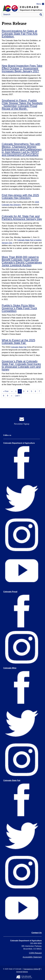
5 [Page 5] (32, 391)
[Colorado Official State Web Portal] (22, 977)
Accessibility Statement (32, 957)
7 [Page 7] (39, 391)
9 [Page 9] (8, 396)
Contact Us (37, 933)
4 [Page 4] (28, 391)
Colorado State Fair (19, 347)
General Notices (22, 972)
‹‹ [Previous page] (12, 391)
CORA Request (35, 953)
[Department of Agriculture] (22, 8)
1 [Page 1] (16, 391)
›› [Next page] (12, 396)
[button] (41, 4)
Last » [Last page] (18, 396)
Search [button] (41, 15)
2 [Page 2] (20, 391)
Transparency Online (31, 969)
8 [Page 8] (4, 396)
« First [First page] (6, 391)
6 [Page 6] (35, 391)
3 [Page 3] (24, 391)
